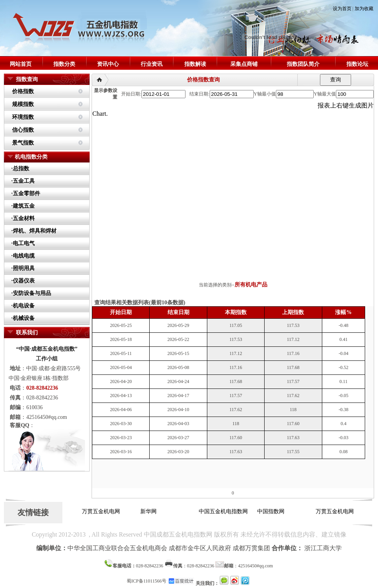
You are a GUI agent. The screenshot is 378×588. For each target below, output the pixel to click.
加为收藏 (364, 9)
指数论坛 (357, 64)
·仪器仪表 (23, 281)
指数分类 (64, 64)
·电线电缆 (23, 256)
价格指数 (23, 91)
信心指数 (23, 130)
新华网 (150, 511)
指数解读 (195, 64)
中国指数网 (273, 511)
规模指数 (23, 104)
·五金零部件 (26, 193)
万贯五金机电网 (103, 511)
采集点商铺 (244, 64)
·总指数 (20, 169)
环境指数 (23, 117)
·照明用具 (23, 268)
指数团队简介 (303, 64)
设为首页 (342, 9)
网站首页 (21, 64)
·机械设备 (23, 318)
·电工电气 (23, 243)
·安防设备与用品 (31, 293)
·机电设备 (23, 306)
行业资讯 (152, 64)
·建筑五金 (23, 206)
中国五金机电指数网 (225, 511)
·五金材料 (23, 218)
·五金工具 (23, 181)
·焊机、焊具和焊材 (34, 231)
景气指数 (23, 143)
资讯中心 (108, 64)
